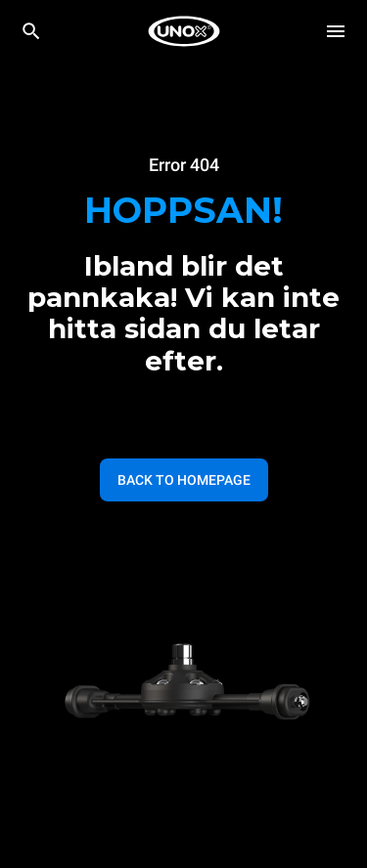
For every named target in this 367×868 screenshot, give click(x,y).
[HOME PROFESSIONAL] (184, 31)
